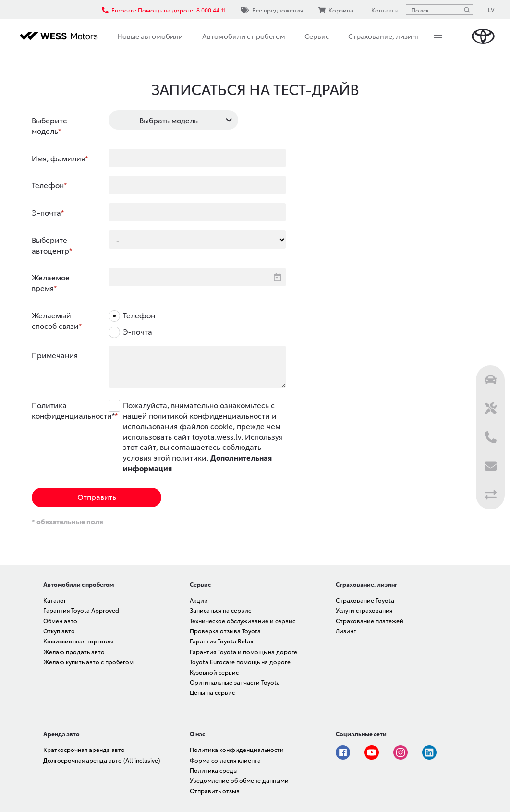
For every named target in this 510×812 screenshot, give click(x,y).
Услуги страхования (364, 610)
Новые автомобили (150, 36)
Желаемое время (51, 282)
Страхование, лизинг (384, 36)
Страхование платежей (370, 621)
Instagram (401, 752)
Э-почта (46, 212)
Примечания (55, 355)
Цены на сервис (212, 692)
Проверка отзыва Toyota (225, 631)
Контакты (383, 10)
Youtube (372, 752)
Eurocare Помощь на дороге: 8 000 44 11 (164, 10)
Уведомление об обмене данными (239, 780)
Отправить (97, 497)
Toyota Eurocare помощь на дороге (240, 661)
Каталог (55, 600)
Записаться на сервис (220, 610)
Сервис (317, 36)
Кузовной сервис (214, 672)
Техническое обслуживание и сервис (243, 621)
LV (491, 9)
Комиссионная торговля (78, 641)
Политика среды (214, 770)
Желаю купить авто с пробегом (88, 661)
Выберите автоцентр (50, 245)
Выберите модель (49, 125)
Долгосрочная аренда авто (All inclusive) (102, 760)
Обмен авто (60, 621)
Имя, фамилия (58, 158)
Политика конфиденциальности (237, 749)
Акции (199, 600)
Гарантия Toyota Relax (221, 641)
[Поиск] (467, 10)
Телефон (48, 185)
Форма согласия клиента (225, 760)
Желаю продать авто (74, 651)
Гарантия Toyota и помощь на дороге (243, 651)
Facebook (343, 752)
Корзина (336, 10)
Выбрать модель (169, 120)
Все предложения (272, 10)
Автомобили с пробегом (244, 36)
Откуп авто (59, 631)
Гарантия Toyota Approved (81, 610)
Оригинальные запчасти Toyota (235, 682)
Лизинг (346, 631)
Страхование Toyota (365, 600)
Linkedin (429, 752)
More (438, 36)
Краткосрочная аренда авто (84, 749)
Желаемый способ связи (55, 320)
